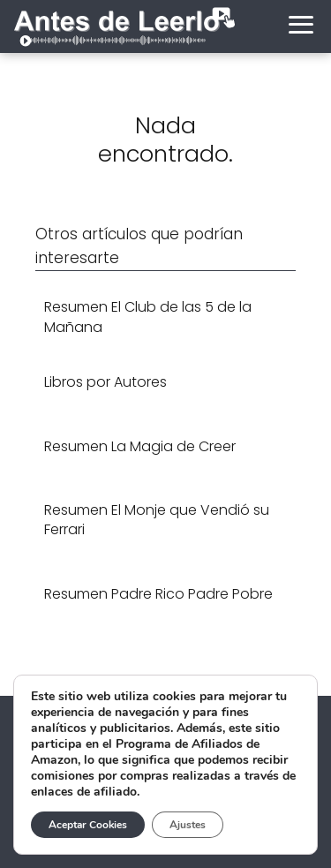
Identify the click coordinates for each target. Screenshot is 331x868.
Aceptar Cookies (88, 825)
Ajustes (188, 825)
